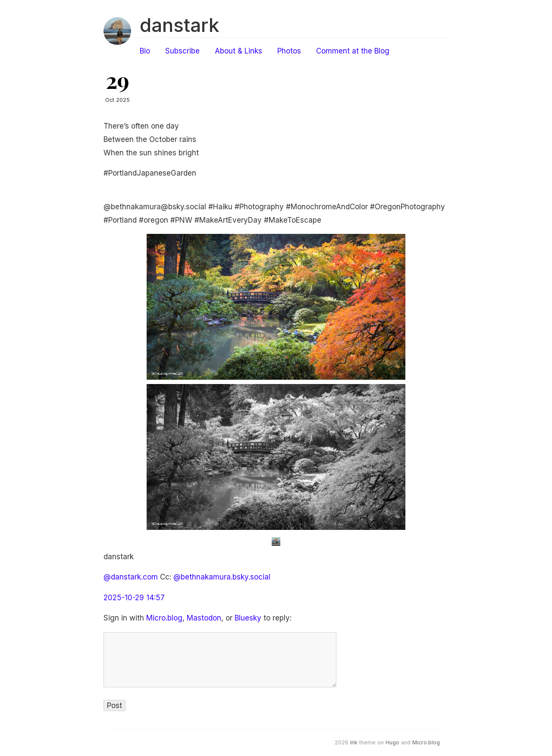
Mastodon (204, 618)
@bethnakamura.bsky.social (222, 577)
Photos (289, 51)
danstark (179, 25)
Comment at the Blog (353, 51)
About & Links (238, 51)
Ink (354, 742)
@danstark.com (131, 577)
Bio (145, 51)
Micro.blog (164, 618)
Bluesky (248, 618)
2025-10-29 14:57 (134, 598)
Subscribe (182, 51)
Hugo (392, 742)
